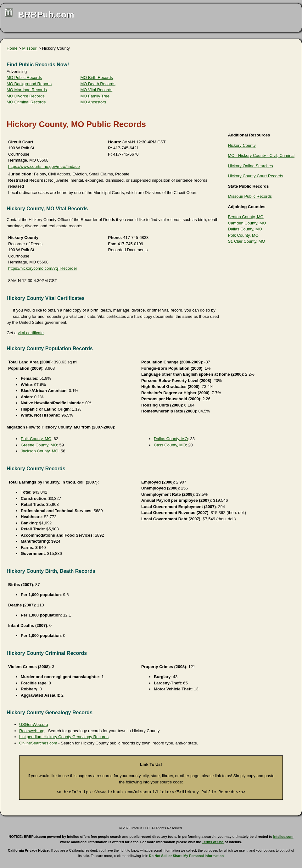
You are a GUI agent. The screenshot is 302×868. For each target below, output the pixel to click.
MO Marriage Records (27, 90)
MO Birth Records (97, 77)
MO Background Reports (29, 84)
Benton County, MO (246, 217)
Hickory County (242, 145)
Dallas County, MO (245, 229)
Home (12, 48)
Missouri (30, 48)
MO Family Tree (95, 96)
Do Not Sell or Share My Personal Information (187, 856)
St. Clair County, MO (247, 241)
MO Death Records (98, 84)
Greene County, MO (39, 445)
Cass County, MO (170, 445)
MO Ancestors (93, 102)
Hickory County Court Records (256, 176)
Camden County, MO (247, 223)
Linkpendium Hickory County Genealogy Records (64, 737)
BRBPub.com (46, 15)
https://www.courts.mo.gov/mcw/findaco (44, 166)
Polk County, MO (243, 235)
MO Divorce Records (26, 96)
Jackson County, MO (40, 451)
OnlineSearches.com (38, 743)
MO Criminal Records (26, 102)
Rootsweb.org (32, 731)
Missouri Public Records (250, 196)
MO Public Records (24, 77)
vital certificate (31, 333)
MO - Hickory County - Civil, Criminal (261, 155)
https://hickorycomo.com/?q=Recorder (43, 268)
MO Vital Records (97, 90)
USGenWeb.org (34, 724)
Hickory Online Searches (251, 166)
